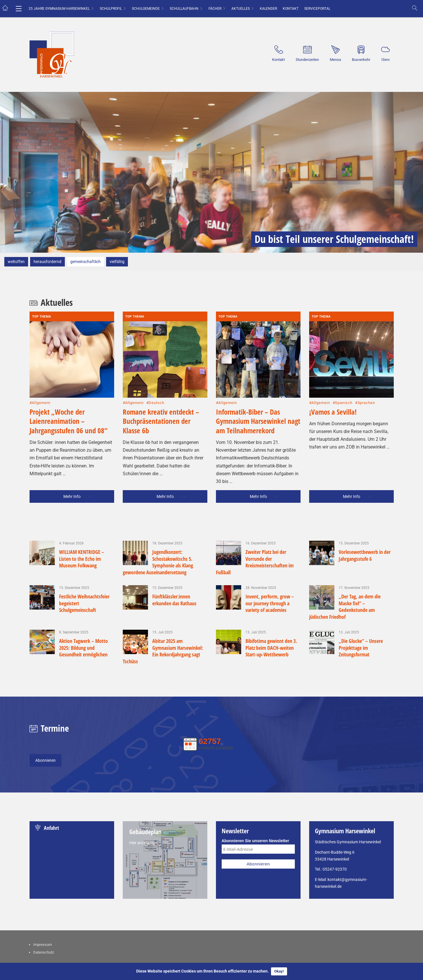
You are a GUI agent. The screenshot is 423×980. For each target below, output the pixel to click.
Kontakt (291, 9)
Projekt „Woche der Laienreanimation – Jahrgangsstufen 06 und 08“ (68, 398)
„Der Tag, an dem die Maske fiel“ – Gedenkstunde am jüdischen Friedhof (345, 583)
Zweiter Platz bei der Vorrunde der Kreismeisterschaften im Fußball (255, 539)
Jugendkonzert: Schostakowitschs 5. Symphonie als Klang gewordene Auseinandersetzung (158, 539)
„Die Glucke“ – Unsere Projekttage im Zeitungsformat (361, 625)
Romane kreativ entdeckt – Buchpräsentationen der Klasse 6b (161, 398)
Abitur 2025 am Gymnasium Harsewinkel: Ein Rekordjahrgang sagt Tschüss (163, 628)
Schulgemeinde (146, 9)
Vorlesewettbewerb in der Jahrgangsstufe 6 (365, 532)
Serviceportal (317, 9)
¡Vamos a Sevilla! (333, 389)
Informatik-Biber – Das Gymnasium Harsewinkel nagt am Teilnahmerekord (258, 398)
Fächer (215, 9)
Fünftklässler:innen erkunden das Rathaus (174, 577)
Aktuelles (241, 9)
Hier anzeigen (141, 820)
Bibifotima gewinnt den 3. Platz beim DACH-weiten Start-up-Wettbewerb (271, 625)
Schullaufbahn (184, 9)
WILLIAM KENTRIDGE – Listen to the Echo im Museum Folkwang (82, 536)
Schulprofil (111, 9)
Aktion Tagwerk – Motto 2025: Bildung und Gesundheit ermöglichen (84, 625)
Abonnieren (45, 737)
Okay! (279, 971)
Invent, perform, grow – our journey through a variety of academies (270, 580)
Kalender (268, 9)
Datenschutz (44, 929)
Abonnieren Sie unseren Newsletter (256, 818)
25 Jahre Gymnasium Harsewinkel (59, 9)
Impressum (43, 922)
